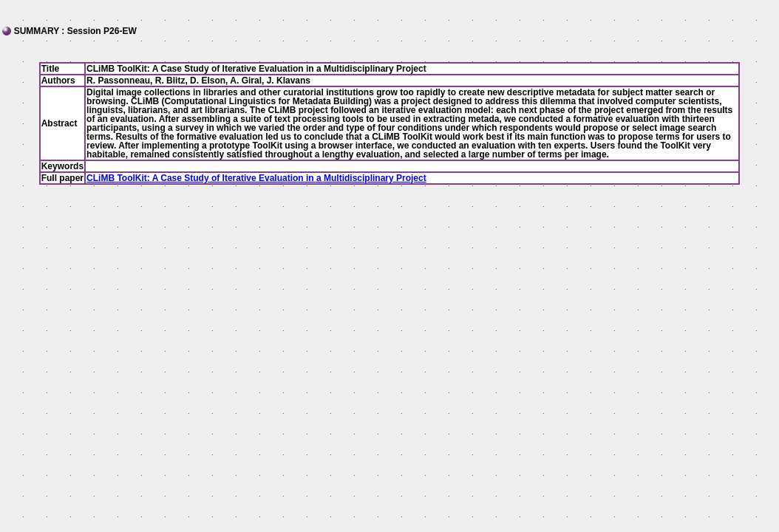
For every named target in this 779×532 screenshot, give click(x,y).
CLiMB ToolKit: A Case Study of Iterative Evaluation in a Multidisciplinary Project (256, 178)
